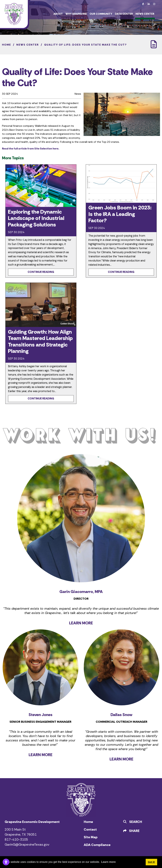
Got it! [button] (151, 862)
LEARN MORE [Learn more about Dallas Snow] (121, 759)
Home (88, 822)
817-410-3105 (16, 839)
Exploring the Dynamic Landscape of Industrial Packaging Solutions (36, 218)
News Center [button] (145, 14)
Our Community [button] (101, 14)
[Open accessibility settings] (6, 862)
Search (133, 822)
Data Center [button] (124, 14)
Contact (90, 829)
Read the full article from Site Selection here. (31, 149)
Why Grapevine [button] (76, 14)
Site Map (91, 837)
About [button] (58, 14)
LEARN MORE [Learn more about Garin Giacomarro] (81, 623)
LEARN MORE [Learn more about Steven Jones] (41, 755)
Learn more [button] (108, 862)
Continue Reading (41, 272)
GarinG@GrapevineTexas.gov (27, 844)
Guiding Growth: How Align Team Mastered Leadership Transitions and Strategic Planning (40, 341)
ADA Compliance (97, 845)
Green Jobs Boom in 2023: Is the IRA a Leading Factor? (120, 214)
